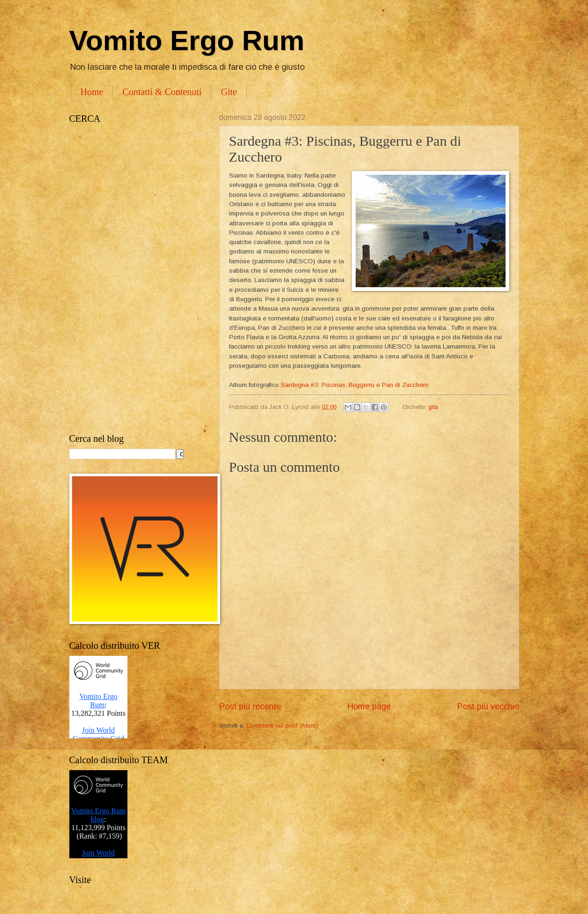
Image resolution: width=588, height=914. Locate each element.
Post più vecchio (488, 706)
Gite (229, 92)
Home (92, 92)
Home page (369, 706)
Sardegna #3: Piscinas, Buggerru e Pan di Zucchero (355, 385)
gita (433, 407)
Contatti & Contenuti (162, 92)
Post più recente (250, 706)
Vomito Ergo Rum (187, 41)
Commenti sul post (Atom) (282, 725)
